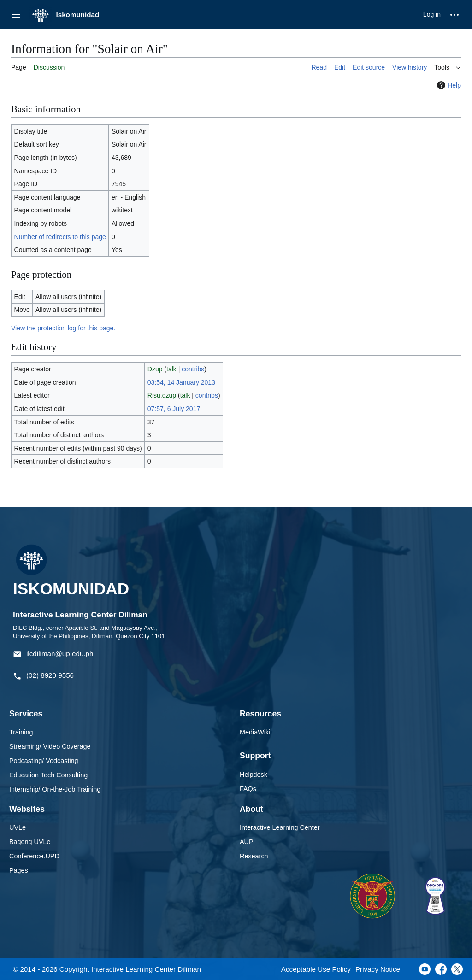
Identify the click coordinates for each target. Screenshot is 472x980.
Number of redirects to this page (60, 237)
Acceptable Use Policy (316, 969)
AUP (247, 842)
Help (448, 85)
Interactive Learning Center (280, 827)
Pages (19, 870)
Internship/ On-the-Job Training (55, 789)
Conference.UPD (34, 856)
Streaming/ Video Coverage (50, 746)
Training (21, 732)
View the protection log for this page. (63, 328)
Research (254, 856)
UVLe (18, 827)
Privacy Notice (378, 969)
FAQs (248, 789)
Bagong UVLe (30, 842)
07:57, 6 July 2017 (174, 409)
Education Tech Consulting (48, 775)
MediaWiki (255, 732)
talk (171, 369)
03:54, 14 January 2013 (181, 382)
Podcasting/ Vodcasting (44, 761)
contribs (193, 369)
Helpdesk (254, 775)
